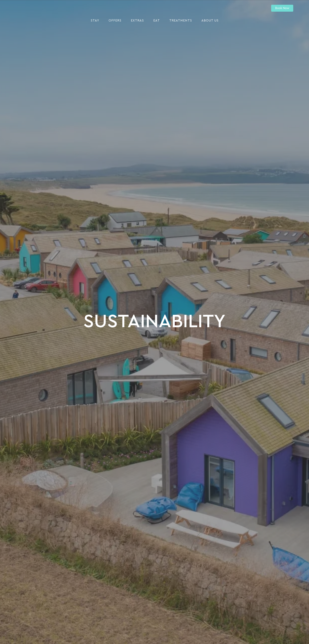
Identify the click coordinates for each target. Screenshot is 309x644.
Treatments (181, 21)
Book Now (282, 8)
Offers (115, 21)
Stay (95, 21)
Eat (157, 21)
